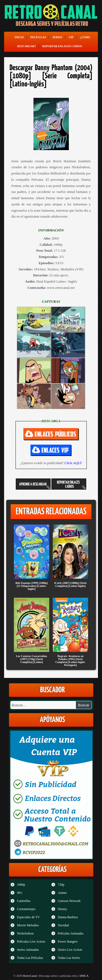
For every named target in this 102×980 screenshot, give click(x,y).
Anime (62, 893)
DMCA (84, 976)
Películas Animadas (71, 933)
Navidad (64, 925)
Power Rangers (68, 942)
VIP (71, 37)
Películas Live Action (31, 942)
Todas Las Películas (30, 958)
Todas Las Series (69, 958)
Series (57, 37)
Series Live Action (70, 950)
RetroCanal (30, 976)
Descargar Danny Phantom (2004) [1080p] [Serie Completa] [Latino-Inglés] (51, 76)
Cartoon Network (69, 901)
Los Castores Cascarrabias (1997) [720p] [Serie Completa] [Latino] (32, 659)
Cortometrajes (26, 909)
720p (61, 885)
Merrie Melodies (28, 925)
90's (20, 893)
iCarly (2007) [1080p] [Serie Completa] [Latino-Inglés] (71, 584)
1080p (21, 885)
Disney (63, 909)
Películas (38, 37)
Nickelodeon (25, 933)
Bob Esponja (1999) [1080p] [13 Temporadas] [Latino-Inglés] (32, 586)
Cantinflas (24, 901)
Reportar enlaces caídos (62, 46)
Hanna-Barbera (68, 917)
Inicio (19, 37)
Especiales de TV (29, 917)
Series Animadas (28, 950)
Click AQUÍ (73, 463)
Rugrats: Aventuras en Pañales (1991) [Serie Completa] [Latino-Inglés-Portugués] (70, 661)
